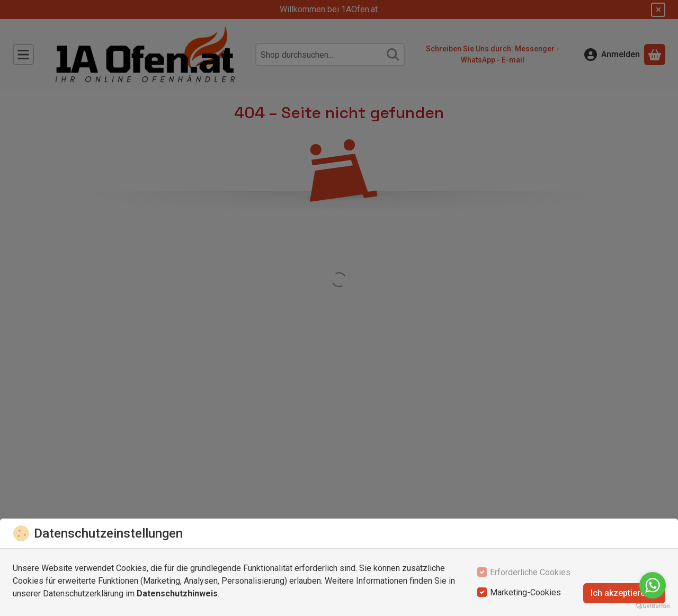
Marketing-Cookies (525, 592)
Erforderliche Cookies (530, 572)
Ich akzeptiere (624, 593)
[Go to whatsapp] (653, 585)
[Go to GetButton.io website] (653, 605)
